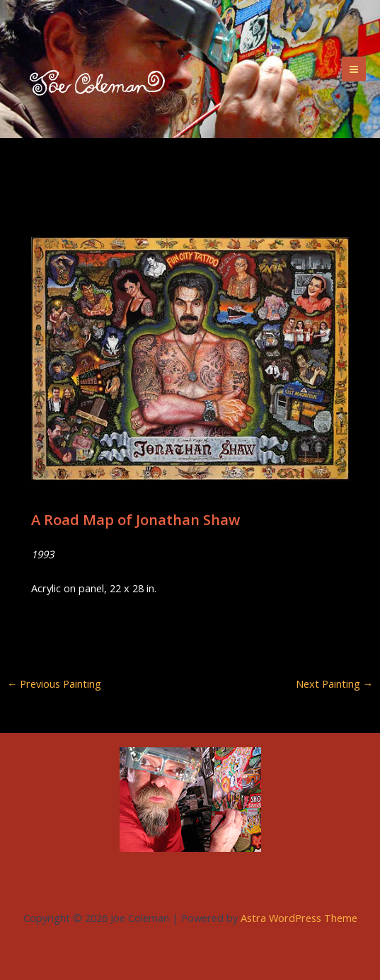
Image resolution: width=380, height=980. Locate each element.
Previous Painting (54, 684)
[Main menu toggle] (354, 69)
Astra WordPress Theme (299, 918)
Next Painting (335, 684)
